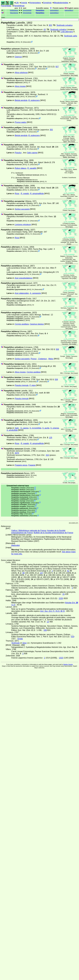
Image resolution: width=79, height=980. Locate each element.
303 (50, 25)
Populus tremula (22, 385)
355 (51, 130)
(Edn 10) (46, 349)
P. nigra (33, 385)
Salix (17, 428)
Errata (20, 639)
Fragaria (32, 465)
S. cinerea (55, 428)
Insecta (24, 3)
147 (42, 573)
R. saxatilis (32, 168)
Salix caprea (32, 153)
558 (57, 349)
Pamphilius (40, 10)
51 (68, 571)
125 (51, 438)
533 (73, 637)
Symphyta (47, 3)
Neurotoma (14, 13)
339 (45, 630)
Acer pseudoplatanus (24, 278)
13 (48, 622)
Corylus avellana (22, 324)
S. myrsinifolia (35, 428)
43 (45, 30)
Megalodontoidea (61, 3)
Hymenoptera (35, 3)
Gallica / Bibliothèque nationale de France (29, 531)
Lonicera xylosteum (23, 225)
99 (23, 573)
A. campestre (35, 293)
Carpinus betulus (37, 324)
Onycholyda (27, 10)
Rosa (17, 194)
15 (63, 594)
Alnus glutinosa (21, 73)
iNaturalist (27, 42)
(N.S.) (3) (52, 611)
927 (57, 67)
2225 (61, 598)
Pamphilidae (6, 6)
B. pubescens (34, 100)
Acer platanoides (22, 293)
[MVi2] (18, 42)
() (54, 10)
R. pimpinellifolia (37, 194)
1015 (61, 658)
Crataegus (43, 359)
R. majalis (25, 194)
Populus (18, 153)
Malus (51, 359)
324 (47, 455)
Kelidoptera (14, 10)
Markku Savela (68, 664)
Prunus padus (21, 122)
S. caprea (24, 428)
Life (17, 3)
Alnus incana (20, 86)
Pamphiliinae (19, 6)
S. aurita (46, 428)
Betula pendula (21, 100)
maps (74, 61)
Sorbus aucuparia (22, 209)
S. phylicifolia (12, 430)
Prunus (34, 359)
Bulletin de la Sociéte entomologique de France (53, 533)
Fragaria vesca (21, 465)
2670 (17, 453)
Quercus (18, 57)
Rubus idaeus (20, 168)
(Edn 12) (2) (44, 67)
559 (56, 379)
